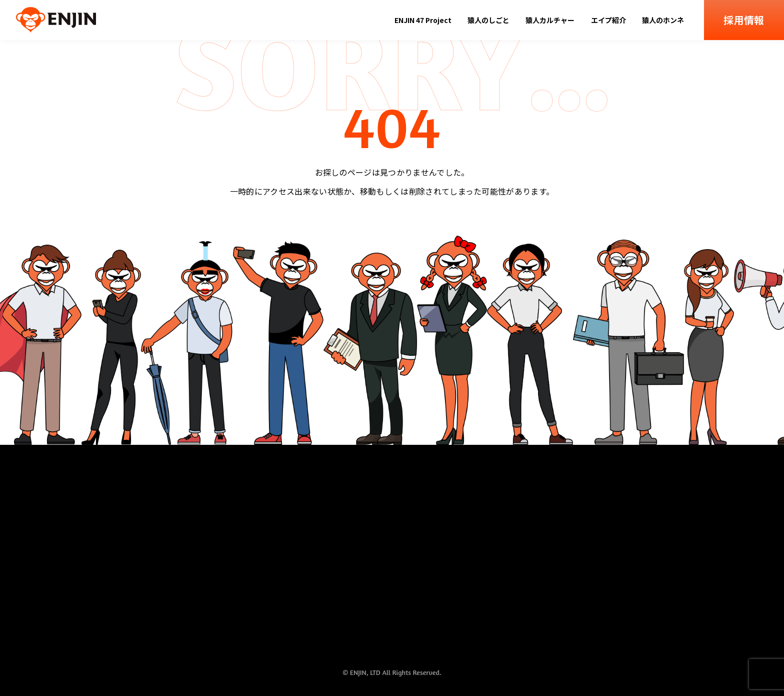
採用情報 (744, 20)
